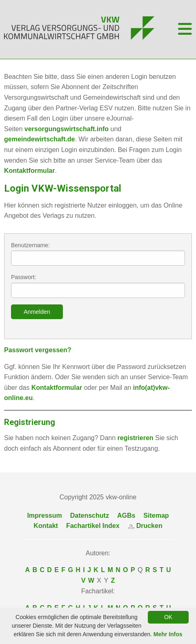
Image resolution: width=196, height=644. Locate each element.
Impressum (44, 515)
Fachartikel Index (93, 526)
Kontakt (46, 526)
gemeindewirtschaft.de (39, 139)
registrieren (136, 438)
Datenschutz (90, 515)
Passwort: (98, 286)
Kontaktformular (29, 171)
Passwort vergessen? (38, 350)
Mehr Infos (168, 634)
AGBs (126, 515)
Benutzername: (98, 254)
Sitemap (156, 515)
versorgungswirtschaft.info (67, 129)
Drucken (145, 526)
